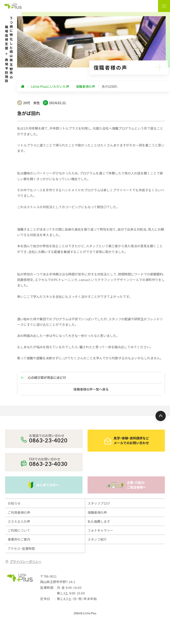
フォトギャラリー (100, 530)
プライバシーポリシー (23, 561)
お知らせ (14, 503)
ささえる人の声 (19, 521)
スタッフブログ (99, 503)
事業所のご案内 (19, 539)
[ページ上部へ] (161, 416)
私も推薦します (99, 521)
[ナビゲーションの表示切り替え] (164, 6)
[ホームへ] (23, 86)
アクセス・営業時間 (21, 548)
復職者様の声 (97, 512)
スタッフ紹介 (97, 539)
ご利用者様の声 (19, 512)
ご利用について (19, 530)
